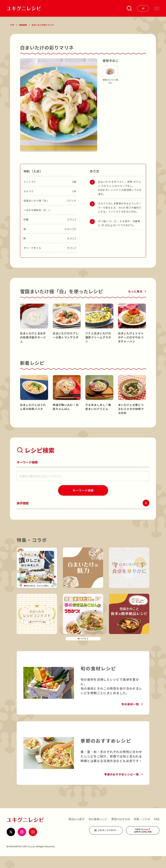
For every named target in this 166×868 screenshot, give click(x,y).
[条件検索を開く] (129, 8)
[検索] (83, 490)
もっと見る (135, 291)
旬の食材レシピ (98, 831)
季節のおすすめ (121, 831)
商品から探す (77, 831)
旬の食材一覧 (130, 716)
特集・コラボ (142, 831)
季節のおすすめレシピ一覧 (122, 786)
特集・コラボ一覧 (81, 647)
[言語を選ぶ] (143, 8)
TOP (12, 25)
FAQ (157, 831)
